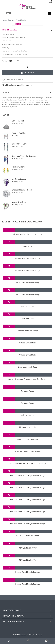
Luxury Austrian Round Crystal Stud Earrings (28, 476)
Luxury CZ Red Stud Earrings (27, 536)
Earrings (11, 20)
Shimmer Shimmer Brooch (22, 190)
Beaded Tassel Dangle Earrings (28, 572)
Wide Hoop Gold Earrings (27, 427)
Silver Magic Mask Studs (27, 367)
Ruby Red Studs (28, 415)
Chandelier (19, 80)
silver (13, 80)
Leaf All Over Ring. (19, 202)
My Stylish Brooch (19, 179)
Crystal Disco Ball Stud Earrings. (27, 283)
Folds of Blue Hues (19, 133)
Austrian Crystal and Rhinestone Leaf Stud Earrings (27, 379)
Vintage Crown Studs (27, 343)
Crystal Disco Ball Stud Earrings (27, 258)
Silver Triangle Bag (19, 121)
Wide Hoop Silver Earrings (28, 439)
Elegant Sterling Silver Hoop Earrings (27, 234)
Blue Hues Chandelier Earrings (24, 156)
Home (4, 20)
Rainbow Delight (18, 167)
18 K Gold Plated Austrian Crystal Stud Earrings (27, 463)
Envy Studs (27, 246)
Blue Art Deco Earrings (21, 144)
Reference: (6, 34)
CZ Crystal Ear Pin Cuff (27, 548)
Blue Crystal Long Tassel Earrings (28, 451)
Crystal (8, 80)
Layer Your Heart (27, 319)
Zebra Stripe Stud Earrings (28, 331)
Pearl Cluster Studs (27, 307)
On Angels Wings (27, 391)
